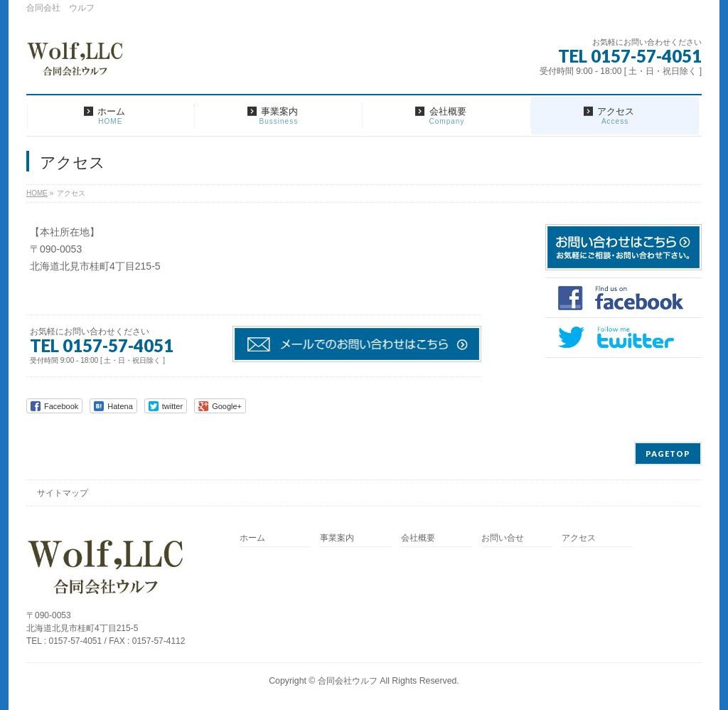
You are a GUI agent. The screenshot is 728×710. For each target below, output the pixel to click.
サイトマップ (63, 493)
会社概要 (418, 538)
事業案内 (337, 538)
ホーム (252, 538)
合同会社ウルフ (348, 681)
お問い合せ (503, 538)
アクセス (579, 538)
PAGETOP (668, 454)
